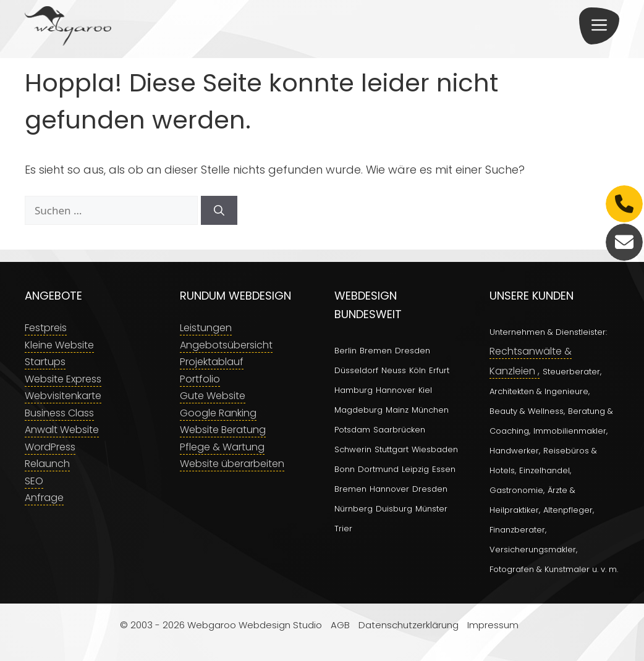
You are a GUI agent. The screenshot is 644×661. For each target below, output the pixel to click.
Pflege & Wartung (222, 447)
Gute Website (213, 396)
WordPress (50, 447)
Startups (45, 362)
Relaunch (47, 464)
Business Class (59, 413)
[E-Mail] (624, 242)
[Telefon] (624, 204)
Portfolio (200, 379)
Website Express (63, 379)
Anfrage (44, 498)
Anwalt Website (62, 430)
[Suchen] (219, 211)
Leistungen (206, 328)
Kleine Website (59, 345)
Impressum (493, 625)
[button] (599, 26)
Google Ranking (218, 413)
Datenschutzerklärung (409, 625)
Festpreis (46, 328)
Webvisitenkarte (63, 396)
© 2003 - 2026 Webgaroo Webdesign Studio (221, 625)
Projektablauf (212, 362)
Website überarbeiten (232, 464)
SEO (34, 481)
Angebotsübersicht (226, 345)
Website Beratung (223, 430)
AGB (340, 625)
